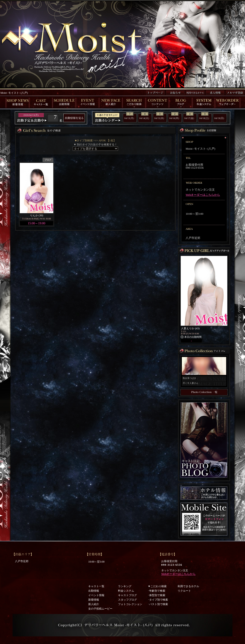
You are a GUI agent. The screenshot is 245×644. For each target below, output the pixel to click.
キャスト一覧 (96, 586)
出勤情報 (94, 591)
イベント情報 (96, 595)
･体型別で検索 (157, 595)
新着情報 (94, 600)
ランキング (125, 586)
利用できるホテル (188, 586)
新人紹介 (94, 604)
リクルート (184, 591)
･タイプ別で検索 (158, 600)
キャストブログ (127, 595)
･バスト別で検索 (158, 604)
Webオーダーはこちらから (203, 195)
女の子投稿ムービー (100, 609)
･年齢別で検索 (157, 591)
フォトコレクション (130, 604)
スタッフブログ (127, 600)
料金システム (126, 591)
